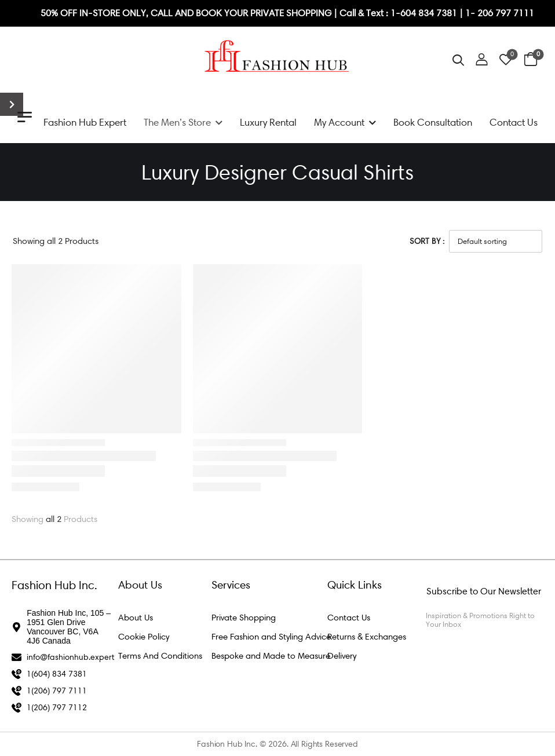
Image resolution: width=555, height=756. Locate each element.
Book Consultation (433, 122)
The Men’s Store (177, 122)
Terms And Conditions (160, 656)
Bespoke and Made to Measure (271, 656)
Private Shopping (244, 618)
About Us (136, 618)
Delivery (342, 656)
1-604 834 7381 (425, 13)
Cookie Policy (144, 637)
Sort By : (427, 241)
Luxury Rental (268, 122)
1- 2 (474, 13)
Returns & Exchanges (367, 637)
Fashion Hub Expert (85, 122)
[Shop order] (496, 241)
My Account (339, 122)
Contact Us (514, 122)
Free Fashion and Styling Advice (271, 637)
